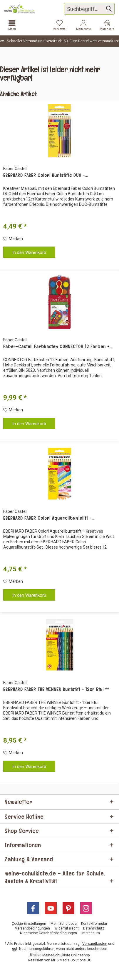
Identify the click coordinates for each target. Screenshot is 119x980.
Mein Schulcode (64, 924)
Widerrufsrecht (67, 928)
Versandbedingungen (32, 928)
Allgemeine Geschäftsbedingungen (48, 933)
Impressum (91, 933)
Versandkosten (95, 944)
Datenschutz (94, 928)
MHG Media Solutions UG (71, 960)
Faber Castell (15, 169)
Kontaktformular (94, 924)
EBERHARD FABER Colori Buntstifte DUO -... (46, 175)
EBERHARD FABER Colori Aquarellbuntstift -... (49, 518)
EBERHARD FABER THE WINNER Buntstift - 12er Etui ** (56, 689)
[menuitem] (107, 25)
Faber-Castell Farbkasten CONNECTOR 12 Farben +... (58, 347)
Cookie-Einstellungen (29, 924)
